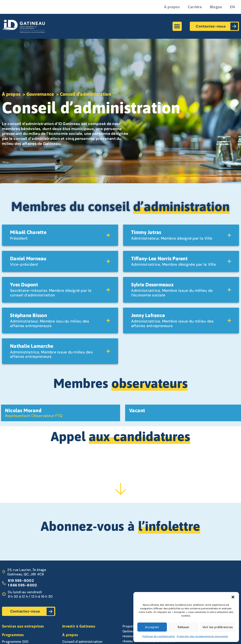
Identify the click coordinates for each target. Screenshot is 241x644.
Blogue (216, 7)
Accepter (152, 627)
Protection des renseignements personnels (202, 636)
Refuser (183, 627)
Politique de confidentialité (159, 636)
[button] (233, 597)
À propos (172, 7)
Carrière (195, 7)
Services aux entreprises (23, 626)
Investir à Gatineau (79, 626)
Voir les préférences (218, 627)
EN (232, 7)
